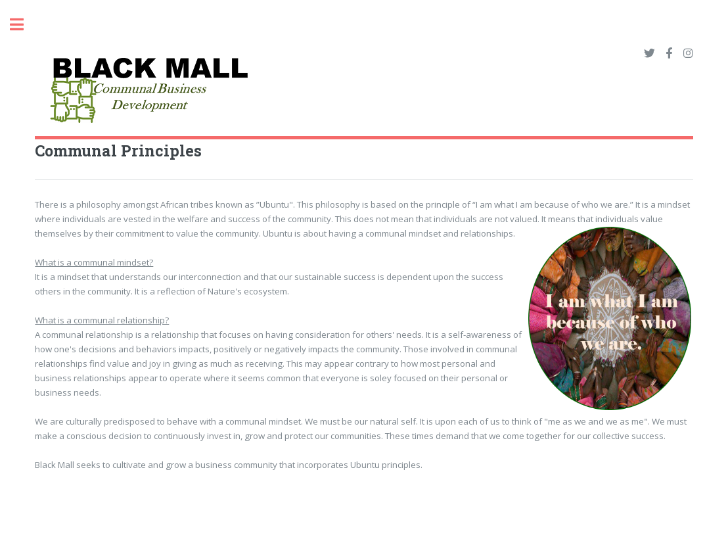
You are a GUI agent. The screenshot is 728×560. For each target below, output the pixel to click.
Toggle (24, 25)
